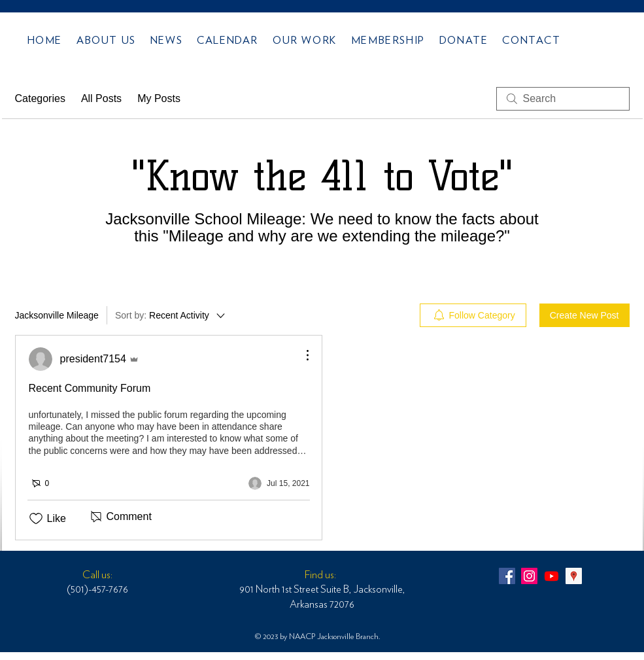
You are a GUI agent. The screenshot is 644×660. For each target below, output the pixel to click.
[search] (563, 99)
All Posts (101, 98)
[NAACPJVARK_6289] (507, 576)
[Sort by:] (171, 315)
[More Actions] (301, 355)
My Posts (159, 98)
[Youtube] (551, 576)
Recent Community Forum (90, 388)
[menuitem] (473, 315)
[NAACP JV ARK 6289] (529, 576)
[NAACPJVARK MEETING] (574, 576)
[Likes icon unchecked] (36, 519)
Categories (40, 98)
